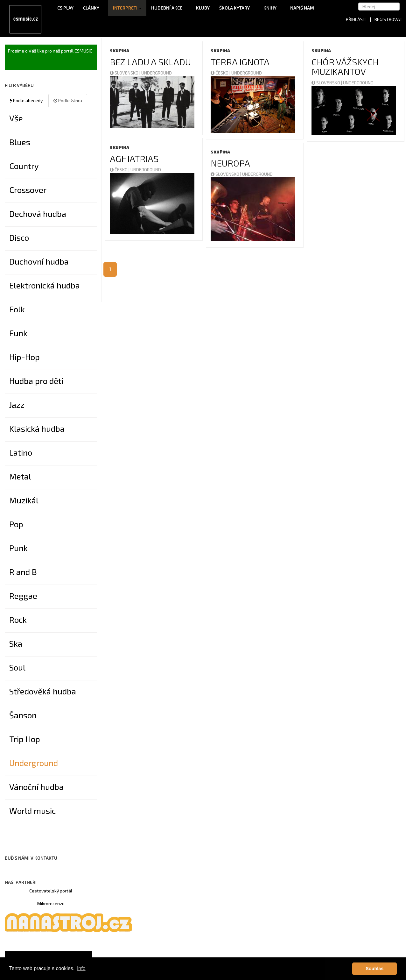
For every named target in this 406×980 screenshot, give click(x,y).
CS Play (65, 8)
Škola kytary (237, 8)
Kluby (203, 8)
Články (93, 8)
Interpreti (127, 8)
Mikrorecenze (51, 903)
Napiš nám (302, 8)
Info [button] (81, 968)
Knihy (272, 8)
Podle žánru (68, 100)
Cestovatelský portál (51, 891)
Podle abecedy (26, 100)
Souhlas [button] (374, 969)
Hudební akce (169, 8)
